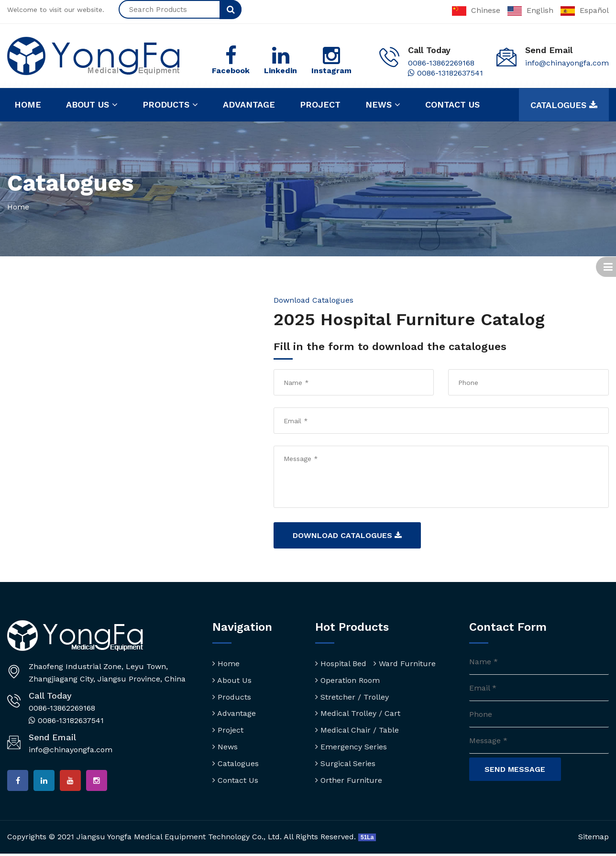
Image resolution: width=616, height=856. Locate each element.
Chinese (476, 10)
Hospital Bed (341, 664)
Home (28, 104)
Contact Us (235, 780)
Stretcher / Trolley (352, 697)
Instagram (331, 71)
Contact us (452, 104)
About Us (232, 680)
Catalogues (564, 105)
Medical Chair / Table (357, 730)
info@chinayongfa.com (567, 63)
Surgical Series (345, 763)
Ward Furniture (405, 664)
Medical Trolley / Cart (358, 714)
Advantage (249, 104)
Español (585, 10)
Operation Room (347, 680)
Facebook (231, 71)
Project (320, 104)
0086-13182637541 (445, 73)
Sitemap (594, 840)
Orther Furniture (349, 780)
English (530, 10)
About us (92, 105)
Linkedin (280, 71)
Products (170, 105)
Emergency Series (351, 747)
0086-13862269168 (441, 63)
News (383, 105)
